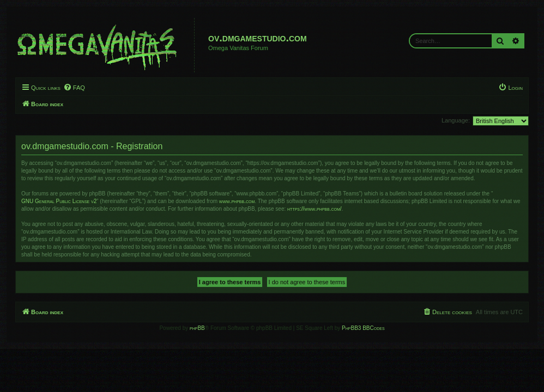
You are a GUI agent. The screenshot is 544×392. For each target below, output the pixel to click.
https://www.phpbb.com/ (315, 209)
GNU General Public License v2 (59, 201)
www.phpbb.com (237, 201)
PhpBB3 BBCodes (363, 328)
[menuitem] (74, 88)
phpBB (197, 328)
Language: (456, 120)
